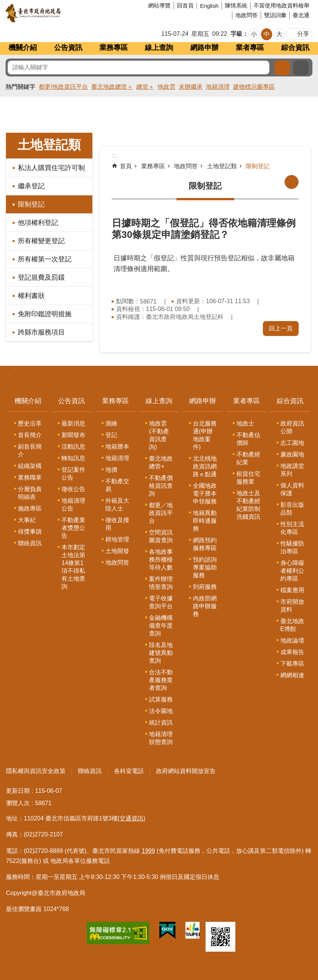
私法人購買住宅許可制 (51, 168)
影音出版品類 (292, 509)
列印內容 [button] (292, 182)
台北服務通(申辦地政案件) (205, 435)
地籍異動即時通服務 (205, 521)
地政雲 (166, 87)
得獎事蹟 (30, 532)
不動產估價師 (248, 439)
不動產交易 (117, 485)
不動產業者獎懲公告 (73, 528)
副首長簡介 (30, 450)
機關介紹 (23, 48)
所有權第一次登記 (45, 259)
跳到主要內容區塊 (4, 4)
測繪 (111, 423)
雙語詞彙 (275, 15)
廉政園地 (292, 454)
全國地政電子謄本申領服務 (205, 494)
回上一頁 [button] (281, 328)
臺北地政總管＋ (112, 87)
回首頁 (185, 5)
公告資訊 (68, 48)
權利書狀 (31, 296)
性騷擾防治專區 (292, 547)
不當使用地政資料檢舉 (282, 5)
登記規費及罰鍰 (41, 277)
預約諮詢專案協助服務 (205, 567)
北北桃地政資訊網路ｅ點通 (205, 466)
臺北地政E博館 (292, 625)
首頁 (126, 166)
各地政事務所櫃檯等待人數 (161, 560)
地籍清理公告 (73, 505)
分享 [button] (303, 34)
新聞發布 (73, 435)
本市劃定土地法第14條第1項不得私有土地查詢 (73, 567)
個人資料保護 (292, 489)
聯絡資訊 (30, 543)
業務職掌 (30, 478)
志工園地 (292, 443)
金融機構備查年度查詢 (161, 626)
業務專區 (114, 48)
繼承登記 (31, 186)
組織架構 (30, 466)
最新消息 (73, 423)
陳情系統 (236, 5)
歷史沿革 (30, 423)
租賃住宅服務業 (248, 478)
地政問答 (247, 15)
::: (8, 376)
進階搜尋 (301, 68)
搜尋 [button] (282, 68)
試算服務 (161, 699)
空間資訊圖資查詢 (161, 536)
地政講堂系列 (292, 470)
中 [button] (267, 34)
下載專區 (292, 664)
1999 (149, 851)
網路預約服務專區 (205, 544)
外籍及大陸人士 (117, 505)
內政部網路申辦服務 (205, 606)
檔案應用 (292, 590)
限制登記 (31, 204)
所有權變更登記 (41, 241)
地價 (111, 470)
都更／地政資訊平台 (161, 513)
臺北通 (301, 15)
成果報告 (292, 652)
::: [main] (114, 155)
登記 (111, 435)
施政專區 (30, 508)
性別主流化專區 (292, 528)
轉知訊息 (73, 458)
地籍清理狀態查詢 (161, 738)
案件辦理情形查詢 (161, 583)
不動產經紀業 (248, 458)
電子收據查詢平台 (161, 602)
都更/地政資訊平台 (63, 87)
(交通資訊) (132, 818)
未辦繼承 (191, 87)
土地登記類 (49, 145)
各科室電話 (129, 771)
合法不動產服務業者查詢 (161, 680)
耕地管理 (117, 539)
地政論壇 (292, 640)
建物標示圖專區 (254, 87)
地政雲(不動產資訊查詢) (159, 435)
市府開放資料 (292, 606)
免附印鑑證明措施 (45, 314)
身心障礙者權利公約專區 (292, 571)
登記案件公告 (73, 474)
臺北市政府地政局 (61, 13)
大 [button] (279, 34)
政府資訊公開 (292, 427)
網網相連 (292, 675)
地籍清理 (218, 87)
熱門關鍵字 (20, 87)
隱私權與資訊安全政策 (36, 771)
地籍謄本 (117, 447)
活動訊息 (73, 447)
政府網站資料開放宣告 (186, 771)
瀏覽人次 (18, 803)
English (209, 6)
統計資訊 (161, 723)
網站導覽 (159, 5)
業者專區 (250, 48)
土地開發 (117, 551)
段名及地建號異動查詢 (161, 653)
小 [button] (254, 34)
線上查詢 (159, 48)
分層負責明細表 (30, 493)
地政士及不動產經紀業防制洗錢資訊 (248, 505)
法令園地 (161, 711)
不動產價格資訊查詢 (161, 486)
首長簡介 (30, 435)
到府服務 (205, 587)
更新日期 (18, 791)
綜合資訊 (295, 48)
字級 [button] (236, 34)
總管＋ (145, 87)
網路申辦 (204, 48)
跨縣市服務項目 (41, 332)
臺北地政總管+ (161, 462)
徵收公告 (73, 489)
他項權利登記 (38, 223)
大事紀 (27, 520)
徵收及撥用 (117, 524)
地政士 (245, 423)
